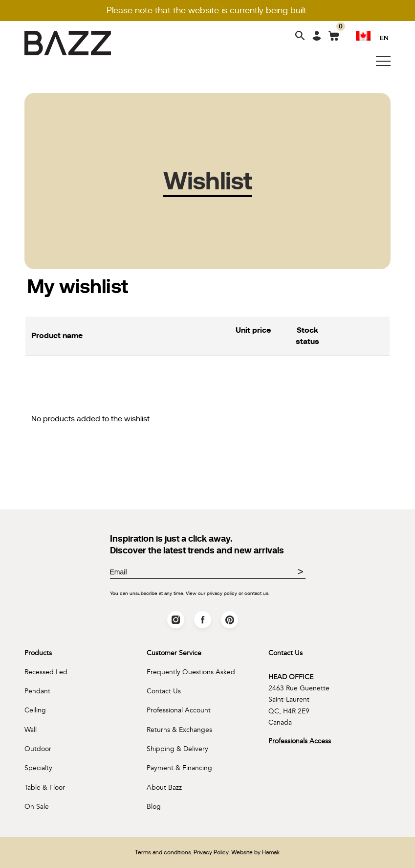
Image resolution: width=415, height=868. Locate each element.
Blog (154, 807)
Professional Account (179, 710)
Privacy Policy (211, 852)
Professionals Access (300, 741)
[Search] (300, 36)
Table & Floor (45, 788)
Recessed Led (46, 672)
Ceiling (35, 710)
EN (384, 37)
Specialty (38, 768)
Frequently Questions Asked (191, 672)
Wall (31, 730)
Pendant (37, 691)
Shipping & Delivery (177, 749)
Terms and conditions (163, 852)
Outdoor (38, 749)
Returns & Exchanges (179, 730)
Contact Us (164, 691)
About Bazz (164, 788)
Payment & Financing (179, 768)
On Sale (37, 807)
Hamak (271, 852)
